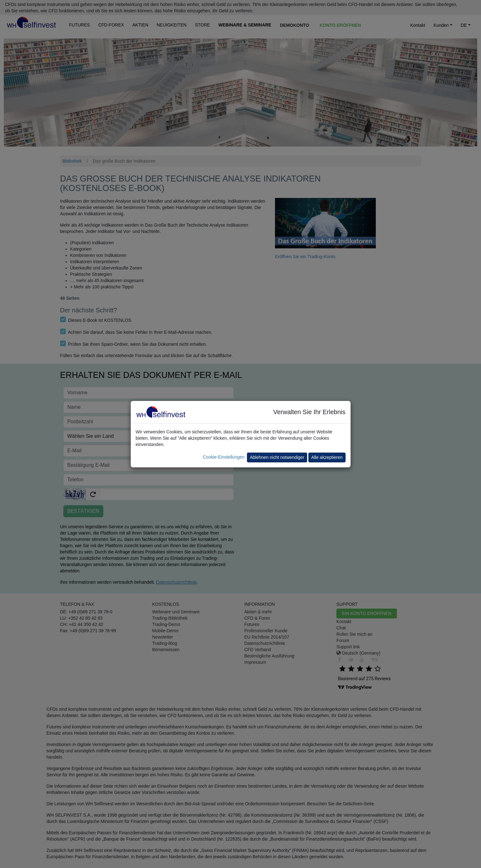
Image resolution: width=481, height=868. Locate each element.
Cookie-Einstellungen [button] (224, 457)
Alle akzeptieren (327, 457)
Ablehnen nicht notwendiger (277, 457)
